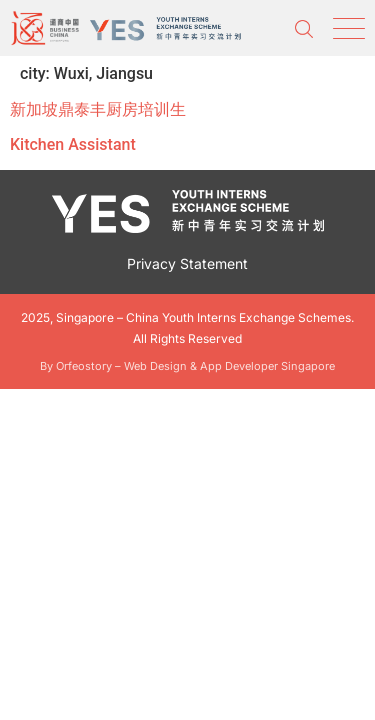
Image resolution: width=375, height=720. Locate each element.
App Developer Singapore (267, 366)
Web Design (155, 366)
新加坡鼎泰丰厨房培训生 (98, 109)
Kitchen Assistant (73, 144)
